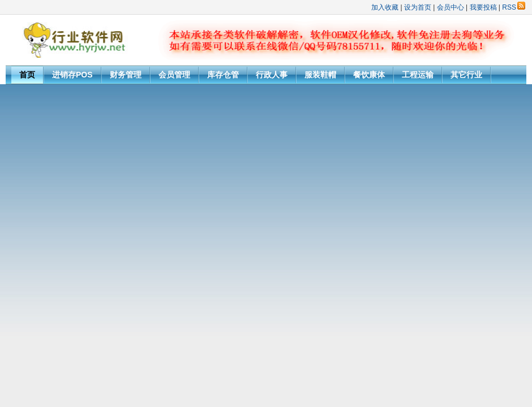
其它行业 (466, 75)
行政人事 (272, 75)
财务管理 (126, 75)
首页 (27, 75)
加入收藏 (385, 7)
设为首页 (418, 7)
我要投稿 (483, 7)
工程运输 (418, 75)
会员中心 (451, 7)
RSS (514, 7)
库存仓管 (223, 75)
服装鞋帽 (320, 75)
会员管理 (174, 75)
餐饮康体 (369, 75)
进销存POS (72, 75)
